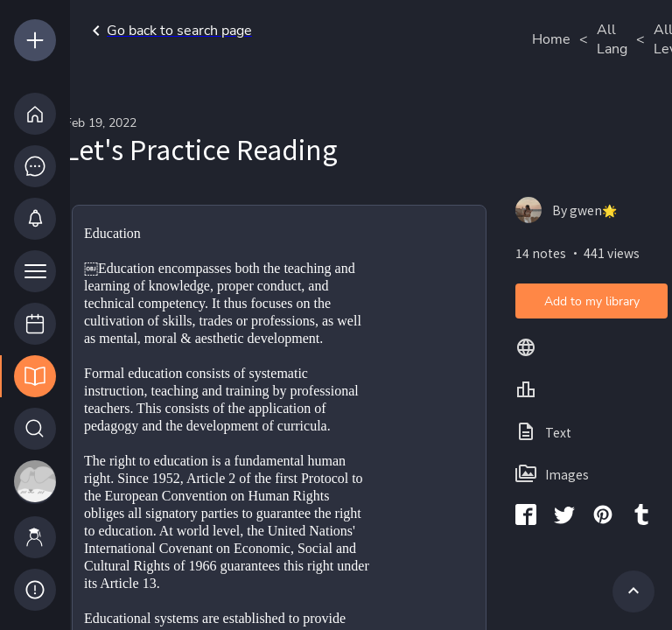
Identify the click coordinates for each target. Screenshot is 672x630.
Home (551, 39)
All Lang (612, 39)
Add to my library (592, 301)
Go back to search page (169, 31)
